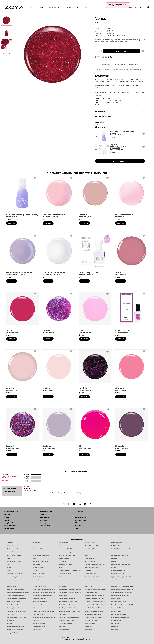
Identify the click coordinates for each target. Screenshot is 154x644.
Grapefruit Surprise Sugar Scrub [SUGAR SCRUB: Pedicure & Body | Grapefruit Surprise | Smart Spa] (95, 599)
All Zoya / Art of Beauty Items (16, 633)
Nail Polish (99, 96)
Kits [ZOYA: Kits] (60, 546)
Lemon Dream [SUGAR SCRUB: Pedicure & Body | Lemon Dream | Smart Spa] (116, 599)
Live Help (7, 517)
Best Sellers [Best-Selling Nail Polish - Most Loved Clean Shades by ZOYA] (36, 564)
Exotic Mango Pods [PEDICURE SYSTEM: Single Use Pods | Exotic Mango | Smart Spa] (91, 574)
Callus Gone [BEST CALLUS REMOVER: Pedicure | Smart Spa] (89, 630)
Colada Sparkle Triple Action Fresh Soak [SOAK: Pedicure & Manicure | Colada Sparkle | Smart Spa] (122, 592)
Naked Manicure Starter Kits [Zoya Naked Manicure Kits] (15, 630)
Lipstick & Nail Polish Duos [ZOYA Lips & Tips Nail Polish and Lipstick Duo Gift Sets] (15, 549)
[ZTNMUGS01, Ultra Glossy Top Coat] (119, 150)
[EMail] (109, 57)
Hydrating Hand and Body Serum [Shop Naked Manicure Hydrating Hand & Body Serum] (95, 602)
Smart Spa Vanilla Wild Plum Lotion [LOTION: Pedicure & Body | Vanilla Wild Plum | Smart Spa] (44, 617)
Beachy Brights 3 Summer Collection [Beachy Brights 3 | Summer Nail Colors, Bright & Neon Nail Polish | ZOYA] (122, 549)
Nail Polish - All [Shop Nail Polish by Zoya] (90, 558)
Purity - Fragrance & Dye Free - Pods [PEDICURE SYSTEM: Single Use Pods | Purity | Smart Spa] (70, 571)
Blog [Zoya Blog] (86, 7)
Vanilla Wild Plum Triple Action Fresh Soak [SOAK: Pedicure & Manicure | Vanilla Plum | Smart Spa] (44, 589)
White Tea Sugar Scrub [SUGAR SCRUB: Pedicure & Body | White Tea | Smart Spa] (14, 602)
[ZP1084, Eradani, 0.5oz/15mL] (22, 428)
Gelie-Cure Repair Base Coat (15, 589)
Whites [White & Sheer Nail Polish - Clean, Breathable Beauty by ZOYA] (35, 583)
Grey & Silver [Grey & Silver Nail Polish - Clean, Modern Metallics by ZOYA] (11, 583)
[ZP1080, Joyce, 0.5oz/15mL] (22, 313)
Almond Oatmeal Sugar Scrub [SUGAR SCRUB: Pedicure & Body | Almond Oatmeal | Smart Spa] (68, 602)
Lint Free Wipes (116, 624)
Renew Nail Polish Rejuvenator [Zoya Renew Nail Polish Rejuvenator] (121, 564)
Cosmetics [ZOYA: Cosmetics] (115, 627)
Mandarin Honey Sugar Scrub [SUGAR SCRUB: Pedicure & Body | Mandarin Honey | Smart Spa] (120, 596)
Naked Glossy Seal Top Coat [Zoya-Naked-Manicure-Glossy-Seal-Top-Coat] (15, 627)
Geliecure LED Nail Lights (66, 620)
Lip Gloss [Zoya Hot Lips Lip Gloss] (114, 558)
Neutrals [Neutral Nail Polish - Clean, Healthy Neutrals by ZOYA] (88, 552)
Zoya (76, 514)
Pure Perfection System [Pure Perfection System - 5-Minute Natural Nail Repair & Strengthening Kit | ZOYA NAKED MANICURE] (40, 614)
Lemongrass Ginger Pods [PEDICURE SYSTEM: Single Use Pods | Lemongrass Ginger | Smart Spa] (14, 574)
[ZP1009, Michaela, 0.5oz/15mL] (132, 428)
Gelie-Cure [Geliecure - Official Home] (115, 630)
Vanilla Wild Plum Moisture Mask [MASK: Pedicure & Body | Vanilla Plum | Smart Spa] (95, 608)
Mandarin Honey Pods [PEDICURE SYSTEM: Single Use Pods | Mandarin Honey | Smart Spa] (118, 574)
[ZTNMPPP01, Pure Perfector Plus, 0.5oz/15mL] (132, 197)
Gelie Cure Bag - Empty (92, 620)
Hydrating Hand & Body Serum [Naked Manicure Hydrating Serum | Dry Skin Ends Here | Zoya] (16, 608)
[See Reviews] (137, 22)
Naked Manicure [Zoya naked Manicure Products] (64, 630)
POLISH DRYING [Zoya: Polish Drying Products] (64, 543)
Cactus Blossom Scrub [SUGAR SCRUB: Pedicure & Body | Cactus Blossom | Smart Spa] (14, 605)
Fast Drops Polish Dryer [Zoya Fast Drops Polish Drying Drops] (14, 561)
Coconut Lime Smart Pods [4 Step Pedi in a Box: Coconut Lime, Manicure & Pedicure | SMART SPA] (67, 555)
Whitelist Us (44, 520)
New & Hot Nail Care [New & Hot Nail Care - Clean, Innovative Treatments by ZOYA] (91, 549)
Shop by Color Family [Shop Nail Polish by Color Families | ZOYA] (66, 564)
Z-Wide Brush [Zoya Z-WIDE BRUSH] (37, 630)
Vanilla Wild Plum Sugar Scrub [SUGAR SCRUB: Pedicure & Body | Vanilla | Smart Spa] (94, 596)
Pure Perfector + (11, 614)
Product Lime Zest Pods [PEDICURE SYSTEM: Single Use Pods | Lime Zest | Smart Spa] (92, 577)
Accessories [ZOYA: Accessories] (37, 546)
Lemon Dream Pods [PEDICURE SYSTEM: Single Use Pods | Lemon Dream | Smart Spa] (65, 574)
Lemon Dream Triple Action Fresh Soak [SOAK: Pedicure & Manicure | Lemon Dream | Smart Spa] (70, 592)
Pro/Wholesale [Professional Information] (73, 7)
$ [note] (113, 137)
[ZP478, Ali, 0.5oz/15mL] (95, 428)
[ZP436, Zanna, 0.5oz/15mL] (132, 255)
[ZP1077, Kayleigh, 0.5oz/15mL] (59, 428)
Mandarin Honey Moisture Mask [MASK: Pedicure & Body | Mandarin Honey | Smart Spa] (16, 611)
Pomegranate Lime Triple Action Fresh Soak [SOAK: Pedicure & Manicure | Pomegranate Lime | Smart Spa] (122, 589)
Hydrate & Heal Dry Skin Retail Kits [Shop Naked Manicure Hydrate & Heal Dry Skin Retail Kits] (122, 577)
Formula (119, 111)
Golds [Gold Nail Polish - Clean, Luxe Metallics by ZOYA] (9, 571)
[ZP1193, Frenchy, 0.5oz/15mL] (95, 197)
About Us (43, 514)
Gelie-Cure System (81, 520)
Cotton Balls (11, 620)
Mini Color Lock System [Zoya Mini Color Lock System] (92, 568)
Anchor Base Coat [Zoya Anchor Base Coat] (64, 558)
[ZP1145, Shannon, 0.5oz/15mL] (132, 370)
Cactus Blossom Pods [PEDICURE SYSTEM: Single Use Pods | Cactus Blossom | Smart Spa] (92, 580)
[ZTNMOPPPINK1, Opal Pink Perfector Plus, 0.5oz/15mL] (59, 197)
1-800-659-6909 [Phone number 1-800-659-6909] (45, 526)
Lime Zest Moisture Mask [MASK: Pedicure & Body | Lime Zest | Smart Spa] (119, 608)
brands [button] (41, 7)
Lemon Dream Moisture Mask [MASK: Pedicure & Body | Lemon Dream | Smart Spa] (94, 611)
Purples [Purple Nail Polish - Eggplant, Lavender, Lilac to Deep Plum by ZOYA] (114, 561)
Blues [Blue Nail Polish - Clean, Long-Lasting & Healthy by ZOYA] (8, 564)
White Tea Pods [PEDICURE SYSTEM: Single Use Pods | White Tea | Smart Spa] (38, 577)
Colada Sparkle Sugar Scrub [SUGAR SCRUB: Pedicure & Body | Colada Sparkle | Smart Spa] (15, 596)
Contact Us (8, 514)
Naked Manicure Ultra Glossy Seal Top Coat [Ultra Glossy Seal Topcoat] (122, 605)
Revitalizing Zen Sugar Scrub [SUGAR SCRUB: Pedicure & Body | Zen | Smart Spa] (68, 605)
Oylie (77, 529)
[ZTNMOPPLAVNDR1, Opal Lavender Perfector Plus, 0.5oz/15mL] (22, 255)
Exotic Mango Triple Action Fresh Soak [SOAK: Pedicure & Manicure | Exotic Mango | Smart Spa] (70, 589)
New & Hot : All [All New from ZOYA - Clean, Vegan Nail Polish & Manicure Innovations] (37, 549)
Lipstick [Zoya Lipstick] (88, 555)
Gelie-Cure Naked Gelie (40, 602)
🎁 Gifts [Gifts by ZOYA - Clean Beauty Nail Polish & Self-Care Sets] (35, 571)
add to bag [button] (115, 51)
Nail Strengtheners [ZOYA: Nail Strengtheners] (117, 543)
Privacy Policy (9, 529)
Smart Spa (78, 526)
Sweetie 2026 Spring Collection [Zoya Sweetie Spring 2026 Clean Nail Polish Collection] (68, 552)
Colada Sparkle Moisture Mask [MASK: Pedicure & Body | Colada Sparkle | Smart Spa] (68, 608)
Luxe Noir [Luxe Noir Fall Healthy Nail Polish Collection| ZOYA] (88, 571)
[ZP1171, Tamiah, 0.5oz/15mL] (59, 313)
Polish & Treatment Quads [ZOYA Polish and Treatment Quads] (93, 546)
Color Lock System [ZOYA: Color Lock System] (12, 546)
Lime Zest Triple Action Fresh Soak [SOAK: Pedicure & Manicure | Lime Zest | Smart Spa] (96, 589)
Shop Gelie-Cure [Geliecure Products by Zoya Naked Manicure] (38, 580)
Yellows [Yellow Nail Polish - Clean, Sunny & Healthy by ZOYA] (114, 568)
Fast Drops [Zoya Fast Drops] (62, 561)
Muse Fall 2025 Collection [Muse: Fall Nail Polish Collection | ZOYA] (41, 552)
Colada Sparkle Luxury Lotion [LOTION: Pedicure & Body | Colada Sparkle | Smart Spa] (120, 617)
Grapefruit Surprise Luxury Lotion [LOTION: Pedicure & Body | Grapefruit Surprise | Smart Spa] (69, 617)
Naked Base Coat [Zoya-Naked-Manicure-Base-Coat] (116, 620)
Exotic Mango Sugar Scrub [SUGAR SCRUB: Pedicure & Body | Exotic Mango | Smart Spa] (67, 599)
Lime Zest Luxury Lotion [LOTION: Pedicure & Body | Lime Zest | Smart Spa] (118, 614)
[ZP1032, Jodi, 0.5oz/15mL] (95, 313)
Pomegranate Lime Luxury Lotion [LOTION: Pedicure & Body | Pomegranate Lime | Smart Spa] (17, 617)
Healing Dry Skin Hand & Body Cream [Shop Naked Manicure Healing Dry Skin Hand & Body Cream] (122, 586)
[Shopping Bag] (148, 8)
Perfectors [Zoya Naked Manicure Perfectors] (36, 620)
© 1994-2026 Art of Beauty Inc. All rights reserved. (77, 639)
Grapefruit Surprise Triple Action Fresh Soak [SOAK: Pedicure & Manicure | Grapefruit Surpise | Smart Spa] (44, 592)
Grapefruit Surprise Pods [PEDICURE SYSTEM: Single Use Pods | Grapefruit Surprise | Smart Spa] (14, 577)
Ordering (7, 520)
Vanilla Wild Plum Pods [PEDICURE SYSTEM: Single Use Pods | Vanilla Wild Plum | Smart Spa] (40, 574)
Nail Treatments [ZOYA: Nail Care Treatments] (90, 624)
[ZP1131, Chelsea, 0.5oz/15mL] (59, 370)
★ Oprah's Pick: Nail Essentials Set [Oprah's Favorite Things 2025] (95, 605)
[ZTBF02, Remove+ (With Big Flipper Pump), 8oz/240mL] (22, 197)
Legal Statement (45, 517)
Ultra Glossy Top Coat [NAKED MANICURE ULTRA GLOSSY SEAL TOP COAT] (66, 624)
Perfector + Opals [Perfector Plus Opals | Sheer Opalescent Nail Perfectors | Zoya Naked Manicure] (116, 611)
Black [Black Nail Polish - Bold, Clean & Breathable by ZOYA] (61, 568)
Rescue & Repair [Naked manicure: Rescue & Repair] (90, 543)
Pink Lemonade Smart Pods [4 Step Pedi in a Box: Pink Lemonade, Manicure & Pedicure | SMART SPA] (120, 552)
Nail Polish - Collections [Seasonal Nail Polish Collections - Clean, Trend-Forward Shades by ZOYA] (40, 561)
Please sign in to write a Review (10, 477)
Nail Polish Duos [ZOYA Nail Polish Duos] (116, 546)
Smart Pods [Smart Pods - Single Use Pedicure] (89, 627)
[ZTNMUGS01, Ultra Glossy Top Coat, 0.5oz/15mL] (95, 255)
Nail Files (10, 624)
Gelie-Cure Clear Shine (40, 608)
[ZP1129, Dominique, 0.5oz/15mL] (95, 370)
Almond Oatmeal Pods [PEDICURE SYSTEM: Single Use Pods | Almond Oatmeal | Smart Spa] (118, 571)
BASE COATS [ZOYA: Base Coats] (37, 543)
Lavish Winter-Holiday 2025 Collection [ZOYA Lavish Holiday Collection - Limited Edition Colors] (18, 552)
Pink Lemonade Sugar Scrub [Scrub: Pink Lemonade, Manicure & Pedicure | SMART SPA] (120, 555)
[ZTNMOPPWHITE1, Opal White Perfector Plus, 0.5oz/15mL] (59, 255)
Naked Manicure (80, 517)
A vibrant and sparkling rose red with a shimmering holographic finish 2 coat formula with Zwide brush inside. (120, 41)
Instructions (119, 117)
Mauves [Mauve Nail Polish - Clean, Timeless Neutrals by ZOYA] (88, 583)
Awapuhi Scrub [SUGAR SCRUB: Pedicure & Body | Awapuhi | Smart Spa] (37, 605)
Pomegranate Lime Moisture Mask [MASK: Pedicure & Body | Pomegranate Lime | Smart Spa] (43, 611)
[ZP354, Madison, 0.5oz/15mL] (22, 370)
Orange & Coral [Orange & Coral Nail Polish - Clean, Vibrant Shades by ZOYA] (11, 586)
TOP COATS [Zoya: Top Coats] (10, 543)
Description (102, 76)
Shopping (43, 523)
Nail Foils (62, 627)
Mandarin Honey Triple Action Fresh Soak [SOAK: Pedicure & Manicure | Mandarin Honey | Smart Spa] (18, 592)
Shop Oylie (88, 586)
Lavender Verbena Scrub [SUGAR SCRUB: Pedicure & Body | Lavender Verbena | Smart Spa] (119, 602)
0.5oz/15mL (104, 30)
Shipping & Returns (11, 523)
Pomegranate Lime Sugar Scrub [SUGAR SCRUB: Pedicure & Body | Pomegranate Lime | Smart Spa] (16, 599)
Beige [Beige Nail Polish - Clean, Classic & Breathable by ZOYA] (113, 583)
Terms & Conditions (11, 526)
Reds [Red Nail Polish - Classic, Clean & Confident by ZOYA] (34, 558)
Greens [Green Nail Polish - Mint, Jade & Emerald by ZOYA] (9, 568)
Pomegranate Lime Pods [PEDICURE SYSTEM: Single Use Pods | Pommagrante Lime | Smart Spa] (66, 577)
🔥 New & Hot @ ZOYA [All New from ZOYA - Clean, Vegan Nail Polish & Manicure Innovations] (39, 586)
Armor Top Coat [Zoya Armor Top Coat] (90, 561)
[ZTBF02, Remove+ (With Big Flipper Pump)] (119, 136)
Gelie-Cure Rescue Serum (14, 580)
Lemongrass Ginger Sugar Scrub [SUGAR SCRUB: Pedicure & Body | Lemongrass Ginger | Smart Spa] (43, 596)
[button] (14, 7)
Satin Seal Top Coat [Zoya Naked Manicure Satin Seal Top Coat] (39, 627)
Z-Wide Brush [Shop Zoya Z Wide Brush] (63, 586)
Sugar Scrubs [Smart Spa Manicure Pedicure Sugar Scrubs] (63, 596)
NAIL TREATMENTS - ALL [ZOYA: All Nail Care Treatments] (92, 592)
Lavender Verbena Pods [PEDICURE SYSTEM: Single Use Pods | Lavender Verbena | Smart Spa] (66, 580)
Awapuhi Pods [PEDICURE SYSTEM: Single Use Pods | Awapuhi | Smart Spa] (116, 580)
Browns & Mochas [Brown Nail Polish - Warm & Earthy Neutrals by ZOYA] (38, 568)
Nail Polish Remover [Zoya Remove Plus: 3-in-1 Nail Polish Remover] (39, 624)
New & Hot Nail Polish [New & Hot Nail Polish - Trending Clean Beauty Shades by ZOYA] (66, 549)
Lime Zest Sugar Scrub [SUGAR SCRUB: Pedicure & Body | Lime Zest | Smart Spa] (40, 599)
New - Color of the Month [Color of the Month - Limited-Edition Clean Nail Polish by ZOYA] (14, 555)
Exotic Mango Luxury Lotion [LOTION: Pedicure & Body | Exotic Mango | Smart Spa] (93, 614)
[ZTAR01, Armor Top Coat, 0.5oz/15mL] (132, 313)
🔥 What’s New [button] (55, 7)
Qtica (77, 523)
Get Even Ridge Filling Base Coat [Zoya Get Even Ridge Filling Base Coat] (95, 564)
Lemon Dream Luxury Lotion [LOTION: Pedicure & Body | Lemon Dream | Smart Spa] (94, 617)
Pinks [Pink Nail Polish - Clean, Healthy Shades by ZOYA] (8, 558)
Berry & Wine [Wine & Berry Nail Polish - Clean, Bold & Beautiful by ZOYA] (63, 583)
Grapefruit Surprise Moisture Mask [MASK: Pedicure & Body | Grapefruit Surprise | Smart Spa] (69, 611)
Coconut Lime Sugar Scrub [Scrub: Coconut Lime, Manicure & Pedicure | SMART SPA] (41, 555)
